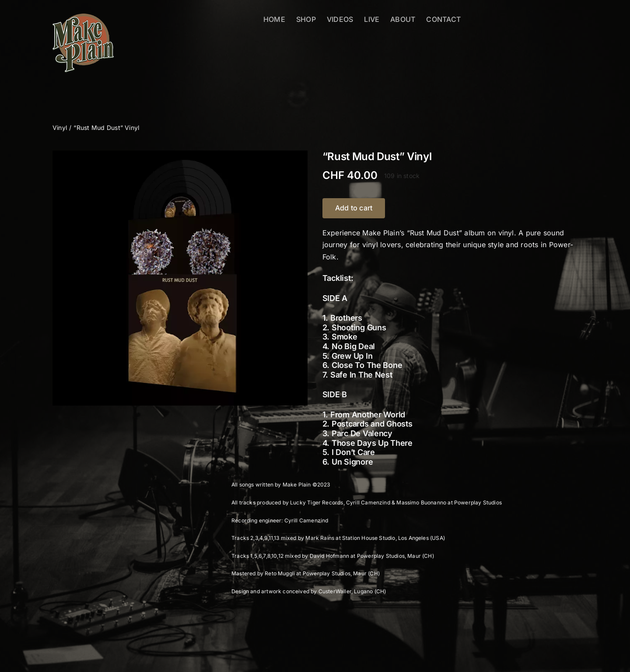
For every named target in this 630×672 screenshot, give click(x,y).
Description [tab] (82, 470)
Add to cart (354, 208)
